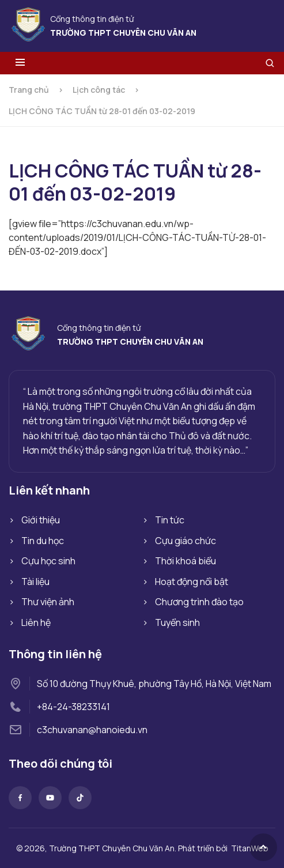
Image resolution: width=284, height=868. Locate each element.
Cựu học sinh (48, 561)
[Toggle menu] (20, 63)
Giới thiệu (41, 520)
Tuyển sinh (177, 622)
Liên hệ (36, 622)
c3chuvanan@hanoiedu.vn (92, 730)
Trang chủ (29, 90)
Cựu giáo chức (185, 541)
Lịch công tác (99, 90)
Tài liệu (35, 582)
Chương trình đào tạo (199, 602)
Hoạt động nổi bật (192, 582)
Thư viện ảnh (48, 602)
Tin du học (43, 541)
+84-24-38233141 (73, 707)
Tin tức (170, 520)
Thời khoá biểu (185, 561)
